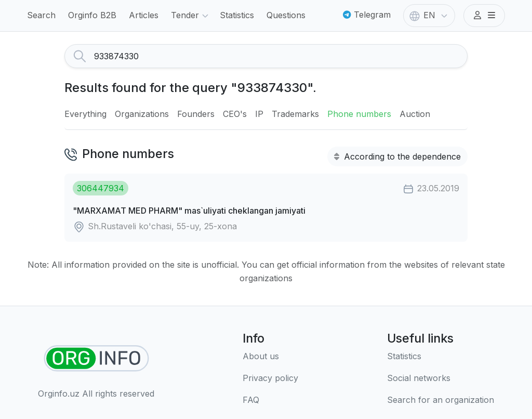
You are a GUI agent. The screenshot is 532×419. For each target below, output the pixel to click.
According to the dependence (397, 156)
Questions (286, 15)
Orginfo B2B (92, 15)
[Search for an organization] (441, 400)
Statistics (237, 15)
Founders (196, 114)
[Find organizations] (96, 358)
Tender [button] (191, 16)
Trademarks (295, 114)
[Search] (281, 56)
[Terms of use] (270, 378)
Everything (85, 114)
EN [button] (429, 16)
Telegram (367, 15)
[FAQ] (270, 400)
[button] (484, 16)
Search (41, 15)
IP (259, 114)
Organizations (142, 114)
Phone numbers (359, 114)
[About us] (270, 357)
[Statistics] (441, 357)
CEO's (235, 114)
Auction (415, 114)
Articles (144, 15)
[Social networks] (441, 378)
